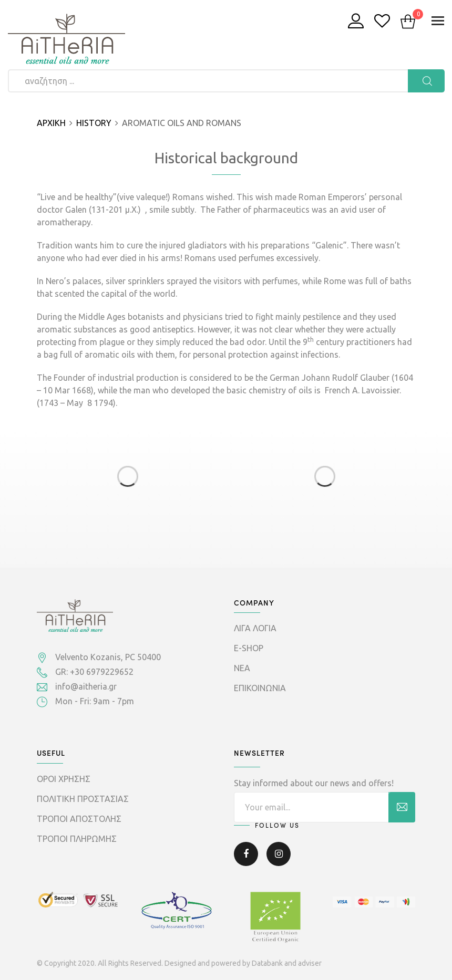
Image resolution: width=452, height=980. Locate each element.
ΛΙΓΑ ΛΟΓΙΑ (255, 628)
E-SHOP (249, 648)
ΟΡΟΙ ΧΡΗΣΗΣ (64, 779)
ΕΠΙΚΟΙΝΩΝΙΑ (260, 688)
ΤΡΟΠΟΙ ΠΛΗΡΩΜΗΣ (77, 839)
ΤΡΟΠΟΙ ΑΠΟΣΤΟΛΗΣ (79, 819)
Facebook (246, 854)
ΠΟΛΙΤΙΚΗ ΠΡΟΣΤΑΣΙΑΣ (83, 799)
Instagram (279, 854)
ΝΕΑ (242, 668)
